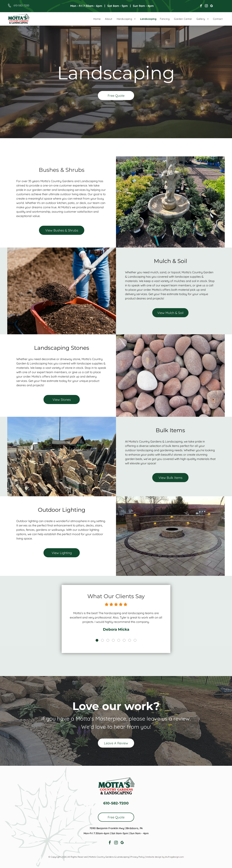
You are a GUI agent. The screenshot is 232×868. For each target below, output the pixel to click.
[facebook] (201, 6)
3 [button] (109, 637)
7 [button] (127, 637)
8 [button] (132, 637)
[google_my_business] (212, 6)
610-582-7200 (21, 5)
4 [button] (114, 637)
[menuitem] (97, 19)
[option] (116, 620)
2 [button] (105, 637)
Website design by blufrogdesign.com (165, 857)
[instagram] (206, 6)
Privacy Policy (137, 857)
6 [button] (123, 637)
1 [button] (100, 637)
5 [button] (118, 637)
